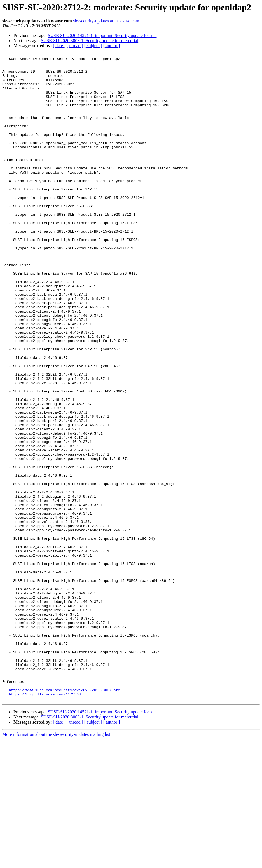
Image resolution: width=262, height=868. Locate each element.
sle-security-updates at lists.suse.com (106, 21)
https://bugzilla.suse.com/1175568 (45, 822)
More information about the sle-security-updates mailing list (56, 863)
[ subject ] (93, 46)
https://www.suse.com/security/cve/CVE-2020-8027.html (65, 817)
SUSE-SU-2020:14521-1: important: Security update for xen (102, 35)
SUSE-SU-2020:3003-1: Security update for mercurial (90, 41)
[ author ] (112, 46)
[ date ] (59, 46)
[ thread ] (75, 46)
